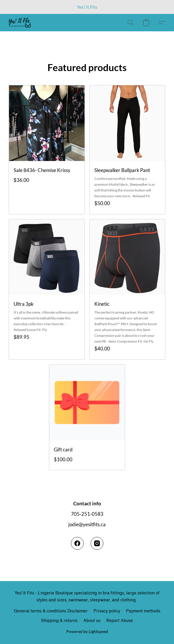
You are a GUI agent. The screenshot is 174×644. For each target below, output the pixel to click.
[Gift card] (87, 417)
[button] (20, 23)
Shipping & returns (59, 621)
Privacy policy (107, 611)
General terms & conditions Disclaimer (51, 611)
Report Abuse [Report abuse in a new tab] (120, 621)
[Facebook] (77, 543)
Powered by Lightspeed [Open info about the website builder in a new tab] (87, 631)
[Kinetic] (128, 289)
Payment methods (143, 611)
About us (92, 621)
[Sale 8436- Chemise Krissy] (47, 150)
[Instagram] (97, 543)
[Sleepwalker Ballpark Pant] (128, 150)
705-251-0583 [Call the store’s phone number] (87, 514)
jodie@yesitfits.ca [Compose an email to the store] (87, 524)
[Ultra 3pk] (47, 289)
